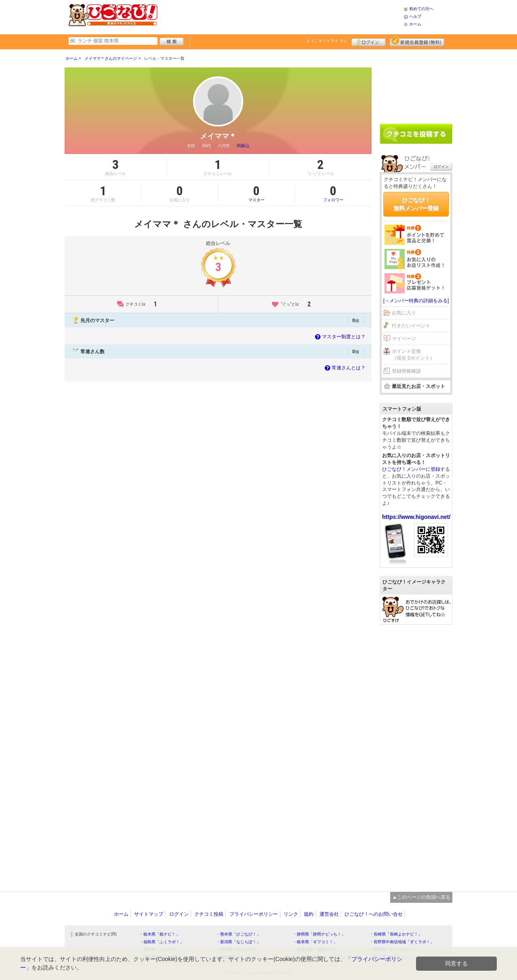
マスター (256, 193)
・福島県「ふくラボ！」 (162, 942)
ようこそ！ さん (327, 41)
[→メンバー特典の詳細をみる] (416, 301)
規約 (309, 914)
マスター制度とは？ (339, 337)
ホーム (415, 24)
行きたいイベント (411, 326)
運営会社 (329, 914)
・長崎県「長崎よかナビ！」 (396, 934)
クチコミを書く (416, 134)
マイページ (404, 339)
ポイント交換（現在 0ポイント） (413, 355)
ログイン (369, 41)
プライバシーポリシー (254, 914)
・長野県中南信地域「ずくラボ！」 (402, 942)
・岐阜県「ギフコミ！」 (315, 942)
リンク (291, 914)
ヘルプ (415, 16)
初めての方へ (421, 9)
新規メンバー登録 (417, 41)
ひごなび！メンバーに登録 (411, 469)
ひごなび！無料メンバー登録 (416, 204)
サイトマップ (149, 914)
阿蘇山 (243, 146)
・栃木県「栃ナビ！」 (160, 934)
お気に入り (404, 313)
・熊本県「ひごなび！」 (238, 934)
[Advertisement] (280, 16)
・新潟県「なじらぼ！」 (238, 942)
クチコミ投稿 (209, 914)
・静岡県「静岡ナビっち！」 (319, 934)
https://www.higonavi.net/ (416, 517)
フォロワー (333, 193)
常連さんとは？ (344, 368)
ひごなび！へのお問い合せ (374, 914)
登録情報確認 (406, 371)
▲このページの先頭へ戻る (421, 897)
